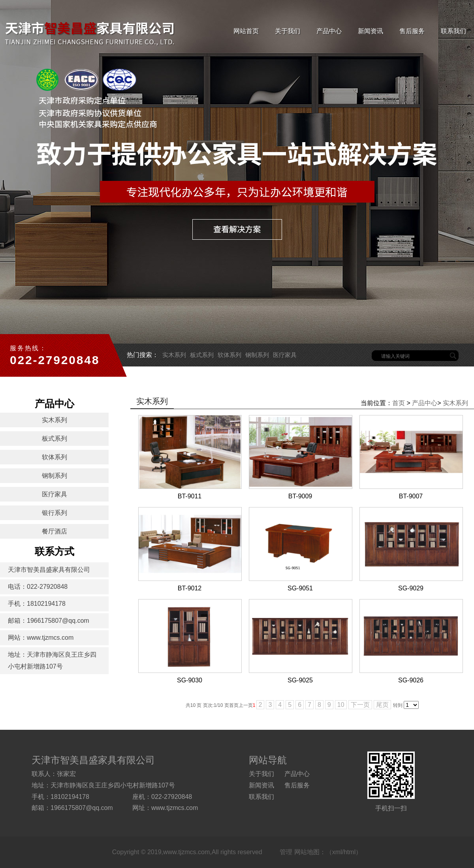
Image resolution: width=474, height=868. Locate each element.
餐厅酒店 (55, 531)
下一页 (360, 705)
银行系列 (55, 513)
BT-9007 (411, 496)
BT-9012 (190, 588)
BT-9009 (300, 496)
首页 (399, 403)
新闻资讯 (371, 31)
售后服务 (412, 31)
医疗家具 (285, 355)
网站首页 (246, 31)
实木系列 (174, 355)
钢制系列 (257, 355)
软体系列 (229, 355)
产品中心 (329, 31)
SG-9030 (190, 680)
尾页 (382, 705)
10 (341, 705)
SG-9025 (300, 680)
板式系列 (202, 355)
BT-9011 (190, 496)
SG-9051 (300, 588)
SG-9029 (411, 588)
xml (337, 852)
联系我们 (453, 31)
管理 (286, 852)
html (350, 852)
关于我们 (288, 31)
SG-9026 (411, 680)
